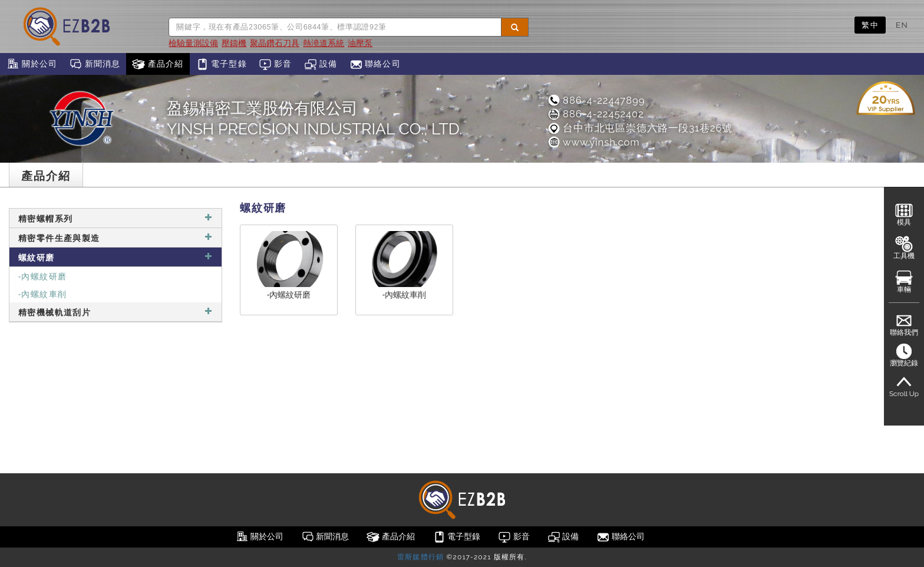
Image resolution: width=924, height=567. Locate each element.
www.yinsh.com (593, 142)
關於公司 (32, 64)
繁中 (870, 25)
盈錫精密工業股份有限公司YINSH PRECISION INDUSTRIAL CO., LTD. (314, 118)
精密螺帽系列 (115, 218)
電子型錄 (221, 64)
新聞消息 (95, 64)
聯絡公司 (375, 64)
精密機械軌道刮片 (115, 311)
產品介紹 (158, 64)
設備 (321, 64)
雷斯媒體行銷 (420, 557)
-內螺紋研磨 (42, 276)
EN (902, 25)
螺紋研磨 (115, 257)
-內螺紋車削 (42, 293)
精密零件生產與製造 (115, 237)
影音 (275, 64)
